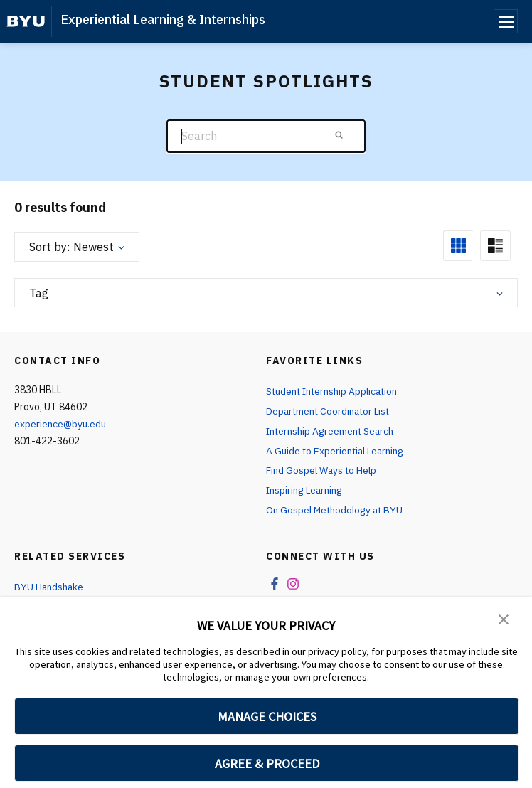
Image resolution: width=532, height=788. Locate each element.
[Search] (266, 136)
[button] (504, 618)
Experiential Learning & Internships (163, 20)
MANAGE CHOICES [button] (267, 717)
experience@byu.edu (60, 424)
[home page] (26, 21)
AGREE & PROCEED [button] (267, 763)
